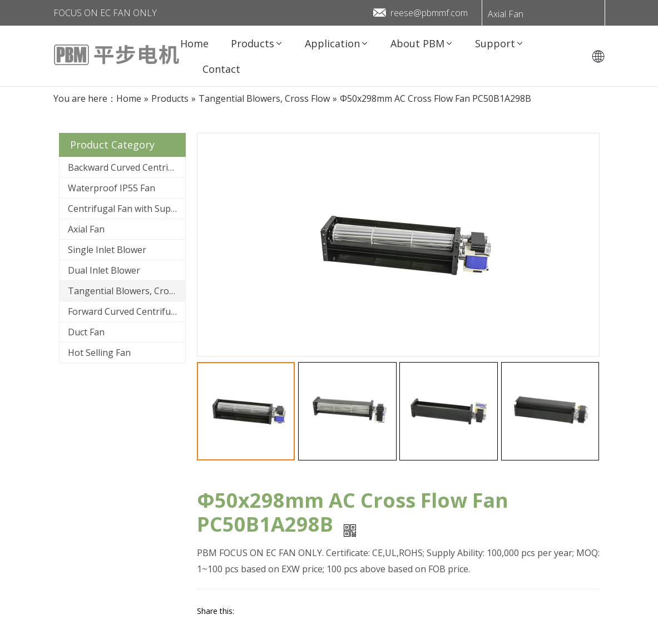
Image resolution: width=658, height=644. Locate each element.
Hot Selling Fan (99, 353)
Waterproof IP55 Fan (112, 188)
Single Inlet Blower (107, 250)
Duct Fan (86, 332)
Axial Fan (506, 14)
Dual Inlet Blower (104, 270)
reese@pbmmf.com (429, 13)
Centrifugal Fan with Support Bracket (127, 209)
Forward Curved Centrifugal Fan (127, 311)
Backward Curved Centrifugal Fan (127, 167)
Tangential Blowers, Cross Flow (127, 291)
